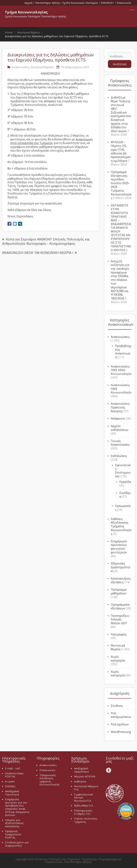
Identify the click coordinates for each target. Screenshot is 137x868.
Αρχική (28, 3)
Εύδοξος (10, 786)
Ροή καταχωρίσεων (121, 715)
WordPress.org (121, 732)
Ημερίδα (125, 482)
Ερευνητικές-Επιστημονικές (123, 471)
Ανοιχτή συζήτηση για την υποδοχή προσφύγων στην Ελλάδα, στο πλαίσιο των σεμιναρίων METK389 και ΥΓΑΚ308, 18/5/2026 (120, 280)
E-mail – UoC (13, 768)
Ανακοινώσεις (21, 67)
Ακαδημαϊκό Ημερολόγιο (82, 770)
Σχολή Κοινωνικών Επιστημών (80, 3)
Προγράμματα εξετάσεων (120, 606)
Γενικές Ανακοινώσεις (120, 443)
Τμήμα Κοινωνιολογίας (26, 12)
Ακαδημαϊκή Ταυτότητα (12, 793)
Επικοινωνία (124, 3)
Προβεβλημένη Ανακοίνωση (123, 351)
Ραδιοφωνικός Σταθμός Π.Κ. (83, 812)
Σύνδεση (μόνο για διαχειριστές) (17, 844)
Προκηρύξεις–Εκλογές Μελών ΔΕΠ (121, 619)
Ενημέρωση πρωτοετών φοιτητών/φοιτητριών (119, 547)
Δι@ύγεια (80, 781)
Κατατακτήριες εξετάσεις (121, 580)
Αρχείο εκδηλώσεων (120, 428)
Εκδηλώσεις (119, 456)
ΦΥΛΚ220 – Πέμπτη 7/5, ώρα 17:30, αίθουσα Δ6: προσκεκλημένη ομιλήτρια (121, 151)
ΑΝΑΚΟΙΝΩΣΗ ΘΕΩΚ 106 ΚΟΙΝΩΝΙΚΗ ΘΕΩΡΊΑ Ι (38, 253)
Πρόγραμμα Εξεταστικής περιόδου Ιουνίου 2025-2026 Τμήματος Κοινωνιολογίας (121, 185)
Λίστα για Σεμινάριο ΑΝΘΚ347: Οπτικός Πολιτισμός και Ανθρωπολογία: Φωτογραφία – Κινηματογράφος (46, 241)
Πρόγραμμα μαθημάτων (119, 591)
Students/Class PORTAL (14, 775)
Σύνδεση (117, 706)
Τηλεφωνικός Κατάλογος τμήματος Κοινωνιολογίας (50, 780)
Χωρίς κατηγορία (118, 659)
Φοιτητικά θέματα (42, 67)
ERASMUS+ (107, 3)
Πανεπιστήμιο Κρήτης (47, 3)
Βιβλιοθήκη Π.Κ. (84, 805)
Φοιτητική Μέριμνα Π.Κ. (86, 788)
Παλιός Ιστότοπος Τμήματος (86, 820)
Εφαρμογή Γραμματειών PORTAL (13, 834)
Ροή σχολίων (120, 724)
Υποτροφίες (119, 634)
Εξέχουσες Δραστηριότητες (121, 567)
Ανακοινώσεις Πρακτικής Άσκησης (120, 407)
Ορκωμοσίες (123, 508)
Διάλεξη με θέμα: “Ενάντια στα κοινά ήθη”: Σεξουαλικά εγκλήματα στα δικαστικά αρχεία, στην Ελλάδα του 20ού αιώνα (121, 114)
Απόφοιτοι (118, 418)
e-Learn (10, 781)
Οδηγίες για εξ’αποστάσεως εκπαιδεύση (14, 823)
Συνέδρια (125, 495)
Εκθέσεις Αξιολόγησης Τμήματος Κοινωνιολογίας (121, 526)
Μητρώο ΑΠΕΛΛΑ (85, 776)
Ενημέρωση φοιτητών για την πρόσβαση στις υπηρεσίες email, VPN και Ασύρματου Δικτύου (17, 807)
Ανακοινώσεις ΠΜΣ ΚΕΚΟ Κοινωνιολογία (121, 370)
